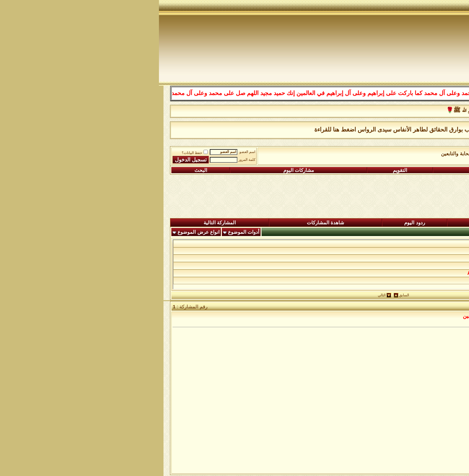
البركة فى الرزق (417, 243)
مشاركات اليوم (140, 170)
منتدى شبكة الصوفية (428, 154)
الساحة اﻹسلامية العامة (378, 154)
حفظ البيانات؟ (36, 153)
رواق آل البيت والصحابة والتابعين (315, 154)
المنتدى (432, 223)
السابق (245, 295)
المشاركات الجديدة (347, 223)
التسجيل (417, 170)
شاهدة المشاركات (167, 223)
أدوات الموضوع (85, 232)
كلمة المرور (88, 160)
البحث (42, 170)
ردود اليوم (256, 223)
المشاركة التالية (61, 223)
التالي (223, 295)
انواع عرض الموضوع (39, 232)
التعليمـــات (326, 170)
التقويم (241, 170)
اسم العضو (88, 152)
